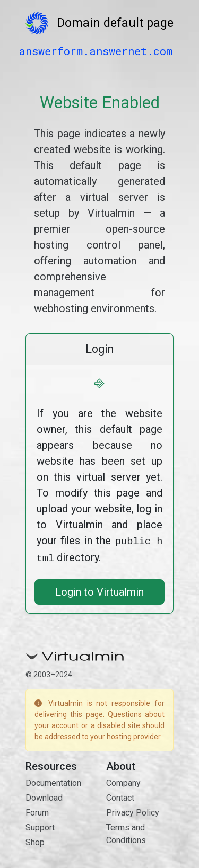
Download (44, 796)
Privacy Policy (133, 811)
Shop (35, 840)
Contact (120, 796)
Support (40, 825)
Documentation (53, 781)
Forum (37, 811)
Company (123, 781)
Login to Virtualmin (99, 590)
